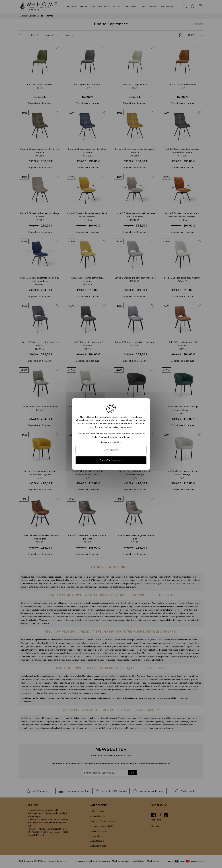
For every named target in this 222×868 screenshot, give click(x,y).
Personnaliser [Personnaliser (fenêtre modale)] (111, 450)
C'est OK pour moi (111, 460)
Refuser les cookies (111, 442)
